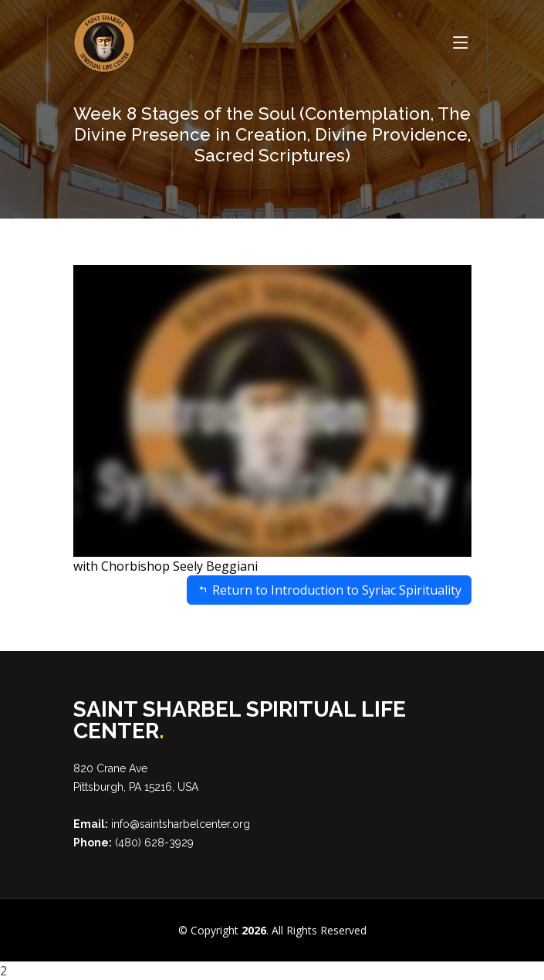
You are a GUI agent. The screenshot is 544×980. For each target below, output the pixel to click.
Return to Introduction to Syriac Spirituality (329, 590)
